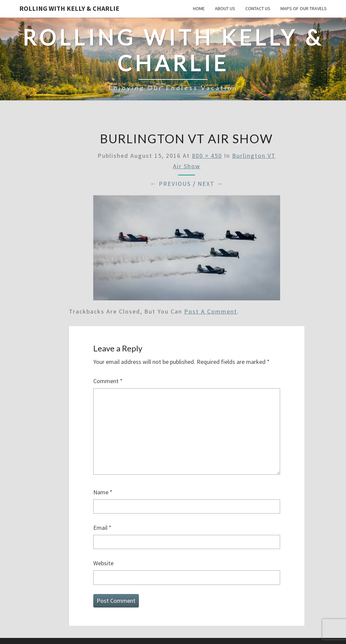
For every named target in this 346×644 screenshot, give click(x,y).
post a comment (211, 311)
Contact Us (258, 8)
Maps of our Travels (304, 8)
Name (103, 492)
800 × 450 (207, 156)
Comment (108, 381)
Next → (211, 184)
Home (199, 8)
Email (102, 528)
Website (103, 563)
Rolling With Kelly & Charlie (69, 8)
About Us (225, 8)
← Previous (170, 184)
